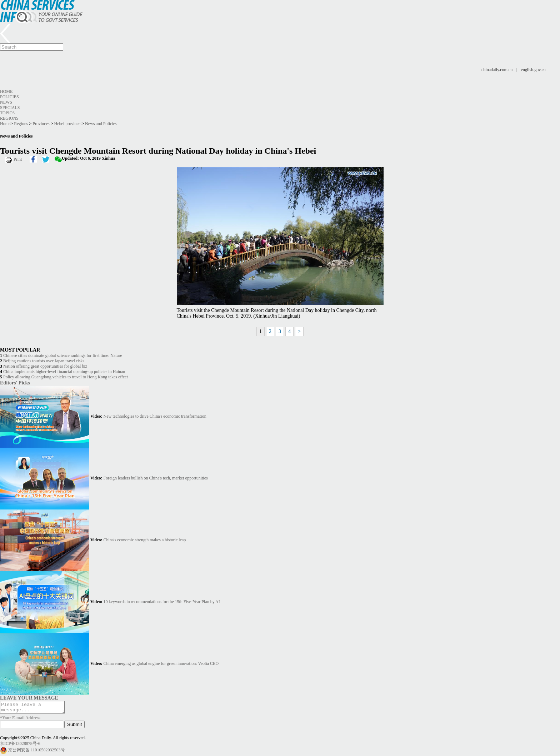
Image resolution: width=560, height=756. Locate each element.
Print (18, 159)
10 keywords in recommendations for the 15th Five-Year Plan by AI (162, 602)
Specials (10, 108)
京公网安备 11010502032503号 (37, 752)
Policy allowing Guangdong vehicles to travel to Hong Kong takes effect (66, 377)
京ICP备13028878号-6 (20, 746)
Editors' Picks (15, 383)
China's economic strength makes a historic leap (145, 540)
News (6, 102)
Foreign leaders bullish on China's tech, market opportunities (156, 478)
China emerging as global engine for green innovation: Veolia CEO (161, 663)
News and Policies (101, 124)
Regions (9, 118)
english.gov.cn (533, 70)
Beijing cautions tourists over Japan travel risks (44, 361)
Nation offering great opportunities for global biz (45, 366)
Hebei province (67, 124)
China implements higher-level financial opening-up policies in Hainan (64, 372)
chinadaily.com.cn (497, 70)
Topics (7, 113)
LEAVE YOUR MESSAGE (29, 698)
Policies (9, 97)
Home (6, 91)
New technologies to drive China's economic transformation (155, 416)
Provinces (41, 124)
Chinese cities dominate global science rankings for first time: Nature (63, 355)
